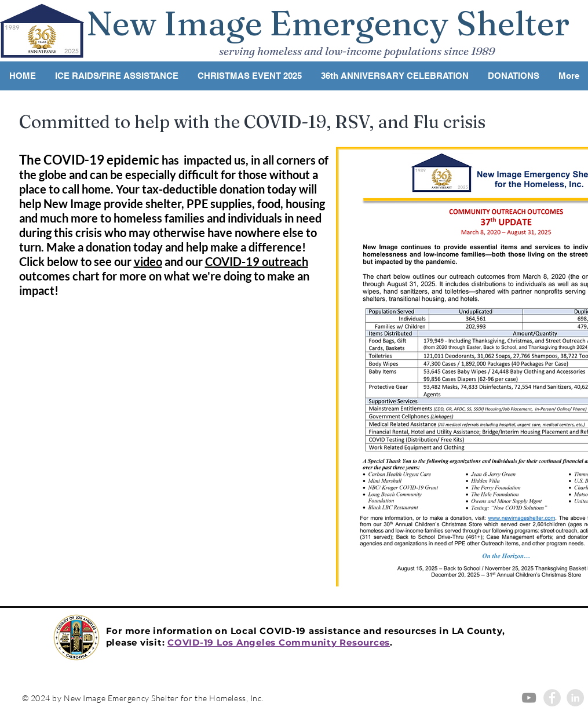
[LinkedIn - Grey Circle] (575, 698)
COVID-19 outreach (257, 261)
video (148, 261)
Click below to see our (76, 261)
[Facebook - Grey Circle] (552, 698)
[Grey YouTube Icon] (529, 698)
